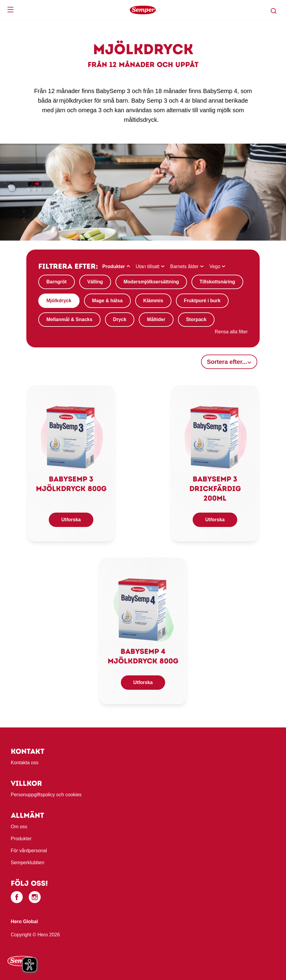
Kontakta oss (25, 763)
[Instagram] (35, 897)
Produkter (21, 839)
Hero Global (24, 921)
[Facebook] (17, 897)
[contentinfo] (143, 854)
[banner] (143, 10)
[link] (71, 437)
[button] (274, 11)
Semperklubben (28, 863)
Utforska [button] (71, 520)
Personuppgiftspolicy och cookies (46, 795)
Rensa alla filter (231, 332)
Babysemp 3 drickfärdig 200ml (215, 489)
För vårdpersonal (29, 851)
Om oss (19, 827)
